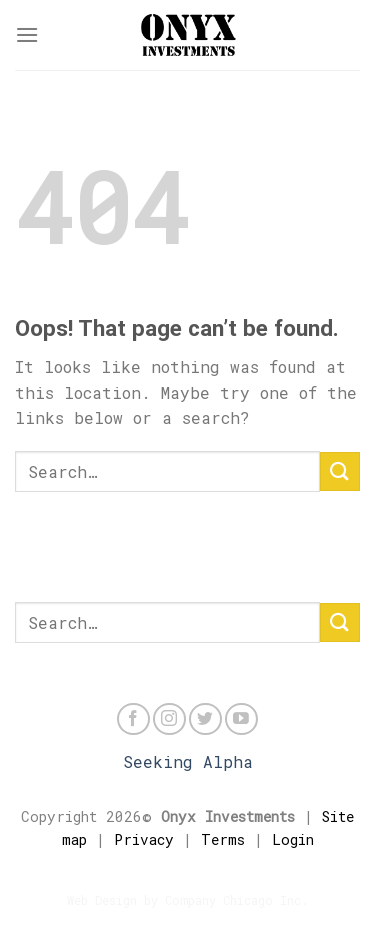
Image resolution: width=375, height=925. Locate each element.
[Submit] (340, 471)
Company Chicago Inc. (236, 900)
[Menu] (27, 34)
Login (293, 839)
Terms (223, 839)
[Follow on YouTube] (241, 719)
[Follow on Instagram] (169, 719)
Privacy (144, 839)
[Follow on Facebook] (133, 719)
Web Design (102, 900)
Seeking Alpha (188, 761)
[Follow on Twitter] (205, 719)
